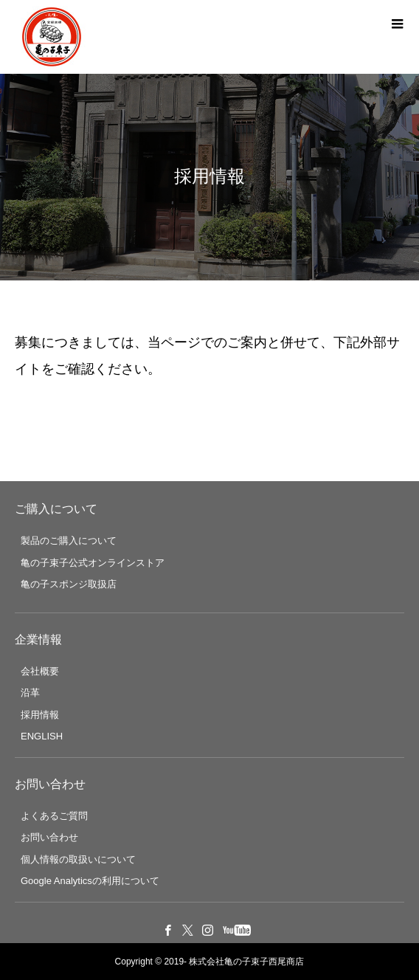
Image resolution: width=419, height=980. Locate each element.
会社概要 (40, 671)
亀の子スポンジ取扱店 (69, 584)
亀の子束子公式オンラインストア (93, 563)
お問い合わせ (49, 837)
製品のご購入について (69, 541)
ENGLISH (42, 736)
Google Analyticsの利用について (90, 881)
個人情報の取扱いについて (78, 859)
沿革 (30, 693)
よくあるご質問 (54, 816)
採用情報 (40, 715)
